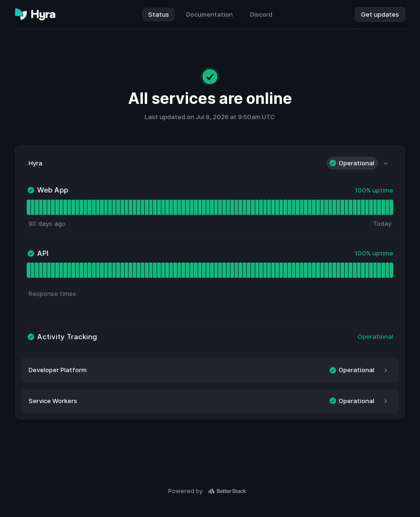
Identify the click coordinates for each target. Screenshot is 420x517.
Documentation (210, 14)
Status (159, 14)
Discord (261, 14)
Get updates (380, 14)
